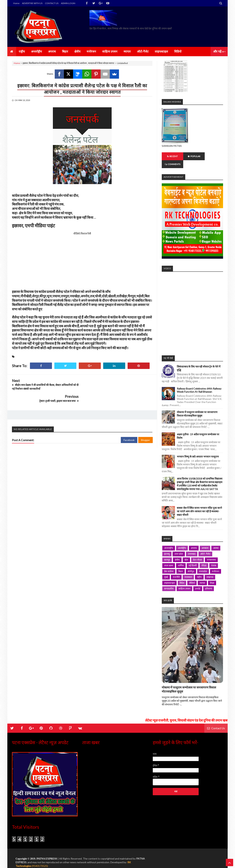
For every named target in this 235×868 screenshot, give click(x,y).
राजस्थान (188, 569)
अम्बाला (205, 540)
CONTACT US (52, 3)
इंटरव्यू (167, 546)
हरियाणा (209, 581)
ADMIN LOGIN (68, 3)
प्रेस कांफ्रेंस (169, 563)
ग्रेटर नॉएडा (197, 552)
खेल (186, 552)
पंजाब (214, 557)
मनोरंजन (216, 563)
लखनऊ (210, 569)
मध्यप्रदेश (203, 563)
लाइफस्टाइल (169, 575)
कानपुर (167, 552)
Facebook (129, 428)
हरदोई (198, 581)
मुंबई (166, 569)
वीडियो (192, 575)
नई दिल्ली (193, 557)
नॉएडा (204, 557)
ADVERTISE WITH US (32, 3)
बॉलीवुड (191, 563)
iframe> (192, 304)
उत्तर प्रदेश (179, 546)
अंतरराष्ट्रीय (169, 540)
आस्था (216, 540)
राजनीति (176, 569)
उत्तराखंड (192, 546)
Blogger (145, 428)
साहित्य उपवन (184, 581)
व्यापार (202, 575)
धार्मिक (181, 557)
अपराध (194, 540)
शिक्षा (212, 575)
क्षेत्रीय (177, 552)
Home (16, 3)
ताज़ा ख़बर (169, 557)
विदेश (182, 575)
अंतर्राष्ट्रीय (182, 540)
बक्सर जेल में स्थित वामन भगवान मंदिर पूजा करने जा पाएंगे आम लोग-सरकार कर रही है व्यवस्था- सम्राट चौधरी (199, 503)
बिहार (181, 563)
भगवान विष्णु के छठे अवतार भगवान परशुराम (198, 449)
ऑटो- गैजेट (205, 546)
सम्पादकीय (169, 581)
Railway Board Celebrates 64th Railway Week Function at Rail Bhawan (199, 382)
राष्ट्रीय (199, 569)
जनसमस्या (211, 552)
